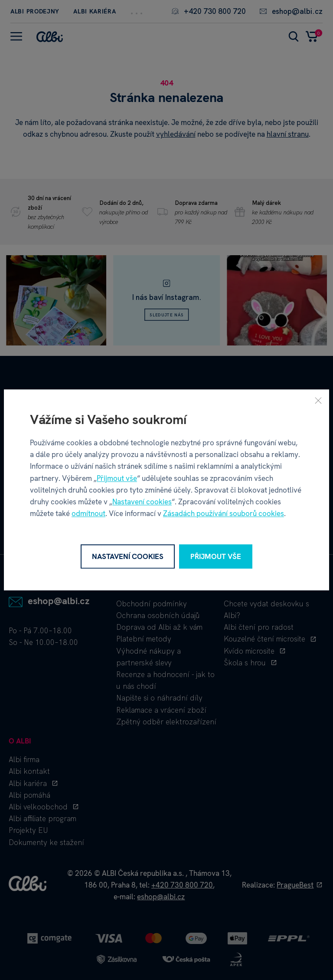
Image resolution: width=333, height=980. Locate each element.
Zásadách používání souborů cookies (224, 514)
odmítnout (88, 514)
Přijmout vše (117, 478)
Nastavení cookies (142, 502)
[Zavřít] (318, 400)
